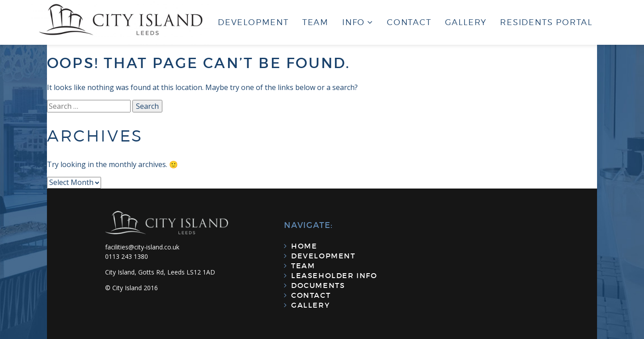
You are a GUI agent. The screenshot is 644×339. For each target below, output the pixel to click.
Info (354, 22)
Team (316, 22)
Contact (409, 22)
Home (304, 246)
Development (253, 22)
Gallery (466, 22)
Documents (318, 285)
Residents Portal (546, 22)
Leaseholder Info (334, 275)
